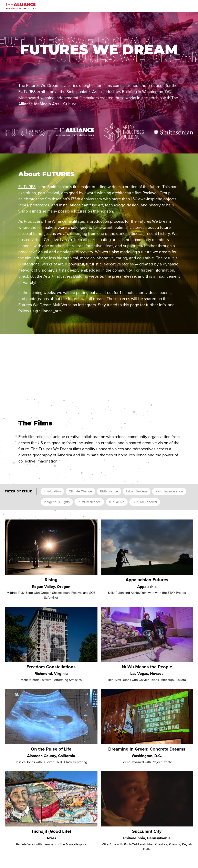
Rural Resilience (89, 502)
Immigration (52, 491)
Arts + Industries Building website (73, 276)
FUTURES (27, 187)
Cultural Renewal (145, 502)
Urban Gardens (137, 491)
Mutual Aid (117, 502)
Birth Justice (109, 491)
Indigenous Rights (57, 502)
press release (124, 276)
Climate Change (80, 491)
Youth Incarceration (169, 491)
